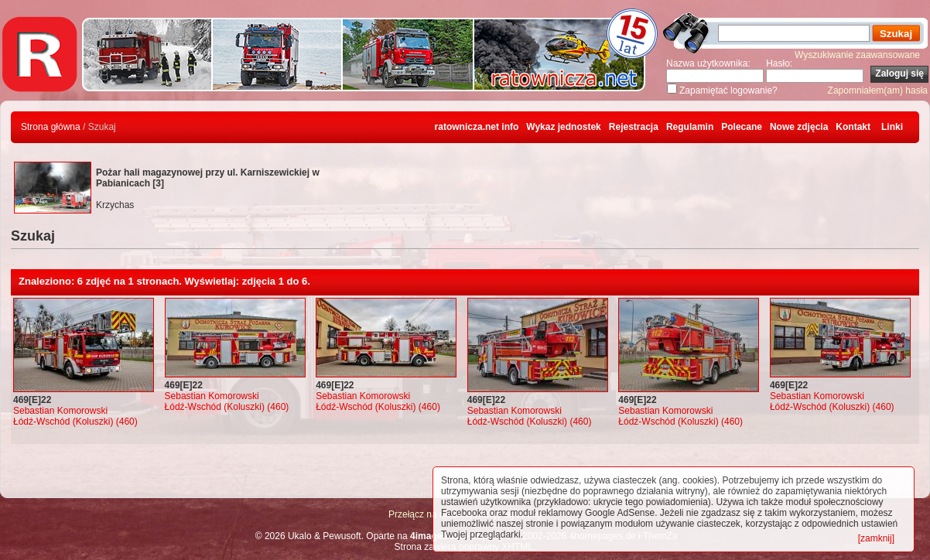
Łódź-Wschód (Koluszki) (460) (75, 422)
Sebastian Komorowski (60, 411)
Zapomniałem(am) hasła (878, 90)
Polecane (742, 127)
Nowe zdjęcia (799, 127)
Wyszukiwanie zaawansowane (857, 55)
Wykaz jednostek (563, 127)
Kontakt (853, 127)
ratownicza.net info (477, 127)
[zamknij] (876, 538)
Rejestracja (634, 127)
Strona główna (51, 127)
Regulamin (690, 127)
